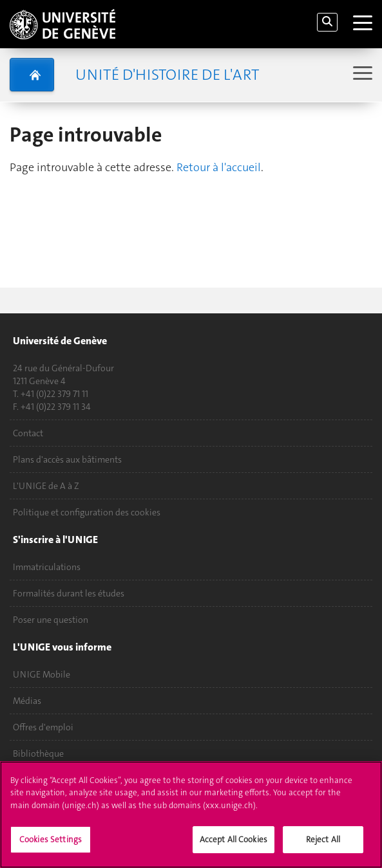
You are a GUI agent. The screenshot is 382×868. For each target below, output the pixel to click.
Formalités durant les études (69, 593)
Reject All (323, 846)
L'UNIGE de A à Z (46, 486)
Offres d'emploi (43, 727)
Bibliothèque (38, 753)
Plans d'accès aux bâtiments (67, 459)
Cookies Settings (51, 846)
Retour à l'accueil (219, 167)
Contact (28, 433)
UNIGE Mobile (42, 674)
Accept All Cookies (234, 846)
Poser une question (51, 620)
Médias (27, 701)
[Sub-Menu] (361, 74)
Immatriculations (47, 567)
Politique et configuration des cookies (87, 512)
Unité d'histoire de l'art (167, 75)
